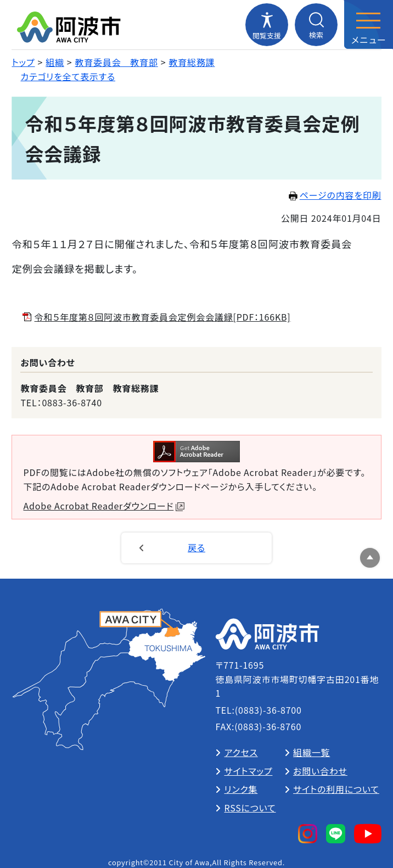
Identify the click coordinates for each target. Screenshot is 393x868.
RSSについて (250, 808)
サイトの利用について (336, 789)
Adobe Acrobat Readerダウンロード (104, 506)
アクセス (241, 752)
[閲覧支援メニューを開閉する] (267, 25)
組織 (55, 62)
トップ (23, 62)
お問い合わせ (320, 771)
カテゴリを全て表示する (68, 76)
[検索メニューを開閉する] (316, 25)
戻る (196, 547)
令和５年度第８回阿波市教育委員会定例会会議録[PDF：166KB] (163, 317)
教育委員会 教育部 (117, 62)
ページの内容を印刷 (335, 195)
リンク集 (241, 789)
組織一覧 (311, 752)
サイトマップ (248, 771)
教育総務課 (192, 62)
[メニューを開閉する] (368, 25)
